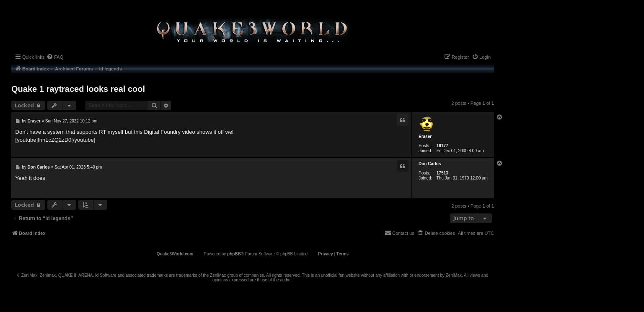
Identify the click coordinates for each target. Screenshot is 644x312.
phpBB (234, 254)
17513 (442, 173)
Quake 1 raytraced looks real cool (78, 89)
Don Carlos (430, 164)
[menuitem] (55, 57)
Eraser (425, 136)
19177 (442, 146)
